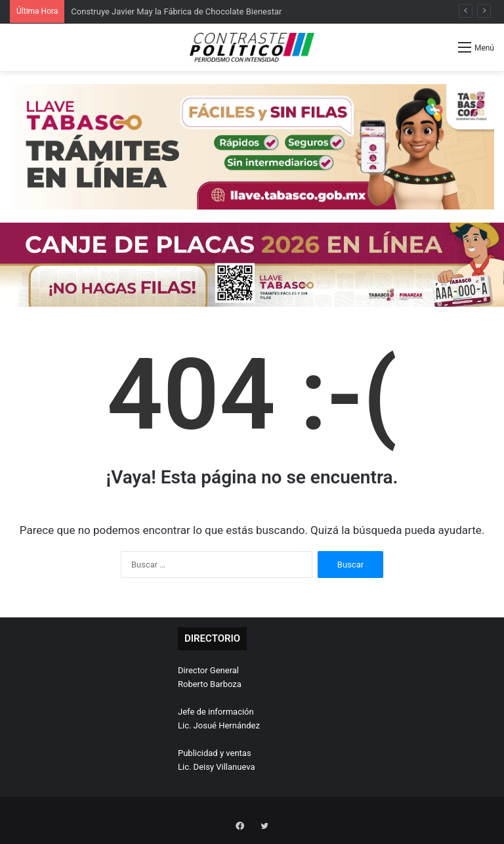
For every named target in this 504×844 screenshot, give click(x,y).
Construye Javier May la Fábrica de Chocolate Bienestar (176, 11)
